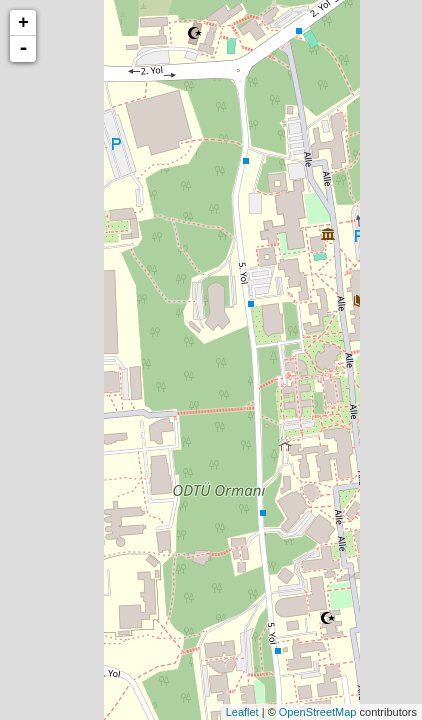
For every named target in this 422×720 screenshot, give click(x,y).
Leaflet (242, 712)
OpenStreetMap (318, 712)
